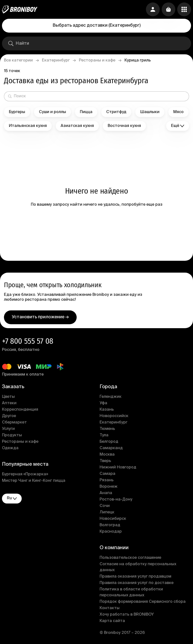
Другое (9, 416)
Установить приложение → (40, 317)
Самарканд (111, 448)
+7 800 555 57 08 (28, 341)
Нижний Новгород (118, 468)
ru (12, 499)
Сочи (105, 506)
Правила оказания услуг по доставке (137, 583)
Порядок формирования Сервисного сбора (143, 602)
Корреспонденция (20, 410)
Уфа (103, 403)
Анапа (106, 493)
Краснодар (111, 532)
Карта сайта (112, 621)
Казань (107, 410)
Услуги (8, 429)
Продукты (12, 436)
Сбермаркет (14, 423)
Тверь (105, 461)
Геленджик (111, 397)
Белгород (109, 442)
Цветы (8, 397)
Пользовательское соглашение (130, 558)
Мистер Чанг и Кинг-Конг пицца (34, 481)
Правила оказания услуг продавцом (135, 577)
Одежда (10, 448)
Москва (107, 455)
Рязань (107, 481)
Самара (107, 474)
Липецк (107, 513)
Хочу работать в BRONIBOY (127, 615)
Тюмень (107, 429)
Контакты (110, 608)
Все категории (18, 60)
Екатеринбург (56, 60)
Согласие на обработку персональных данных (138, 567)
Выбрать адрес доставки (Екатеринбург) (97, 25)
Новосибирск (113, 519)
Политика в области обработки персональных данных (131, 593)
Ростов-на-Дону (116, 500)
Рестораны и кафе (97, 60)
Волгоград (110, 525)
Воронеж (109, 487)
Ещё (178, 126)
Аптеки (9, 403)
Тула (104, 436)
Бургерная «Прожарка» (25, 475)
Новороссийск (114, 416)
